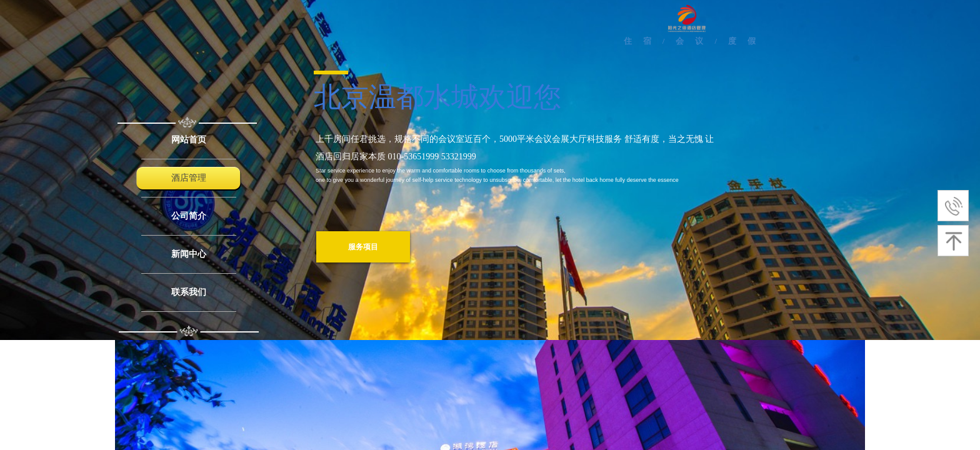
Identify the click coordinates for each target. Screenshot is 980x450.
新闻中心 (189, 254)
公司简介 (189, 216)
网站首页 (189, 140)
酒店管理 (189, 178)
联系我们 (189, 292)
